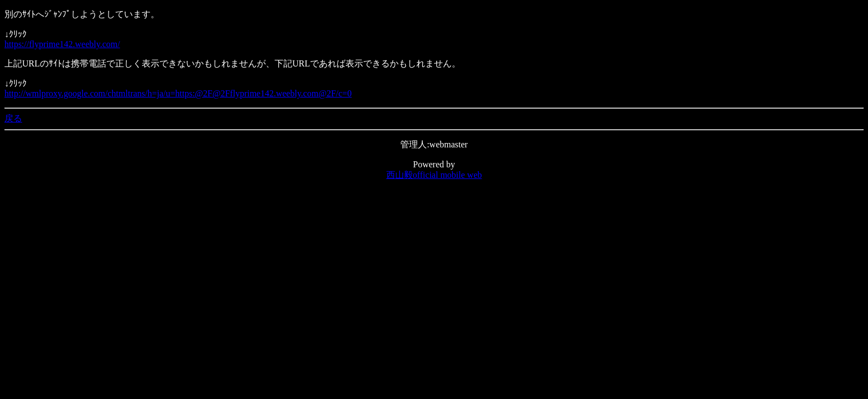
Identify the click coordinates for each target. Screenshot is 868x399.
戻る (13, 118)
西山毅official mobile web (434, 175)
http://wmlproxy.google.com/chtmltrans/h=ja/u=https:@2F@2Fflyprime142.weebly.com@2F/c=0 (178, 93)
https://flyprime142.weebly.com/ (62, 44)
